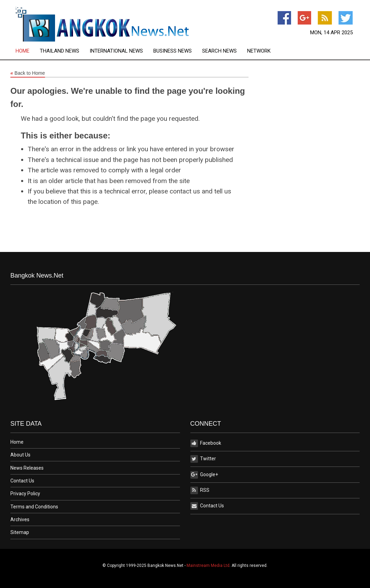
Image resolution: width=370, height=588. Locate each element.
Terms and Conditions (34, 507)
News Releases (27, 468)
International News (116, 51)
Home (22, 51)
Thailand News (60, 51)
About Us (20, 455)
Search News (219, 51)
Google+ (204, 475)
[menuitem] (28, 51)
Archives (20, 519)
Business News (173, 51)
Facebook (206, 443)
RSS (200, 490)
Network (259, 51)
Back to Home (28, 73)
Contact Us (22, 481)
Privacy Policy (25, 494)
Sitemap (20, 532)
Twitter (203, 459)
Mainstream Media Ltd (208, 566)
